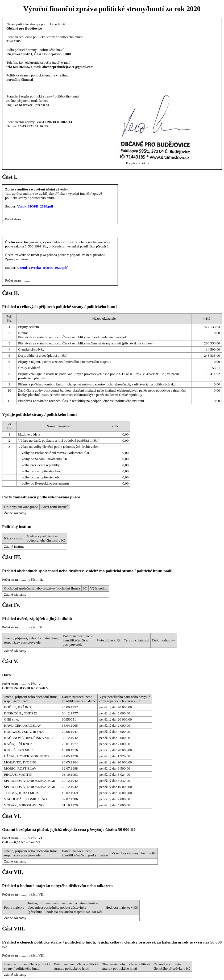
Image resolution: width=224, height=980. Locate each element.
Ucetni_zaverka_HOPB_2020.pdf (42, 268)
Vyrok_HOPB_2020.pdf (35, 206)
